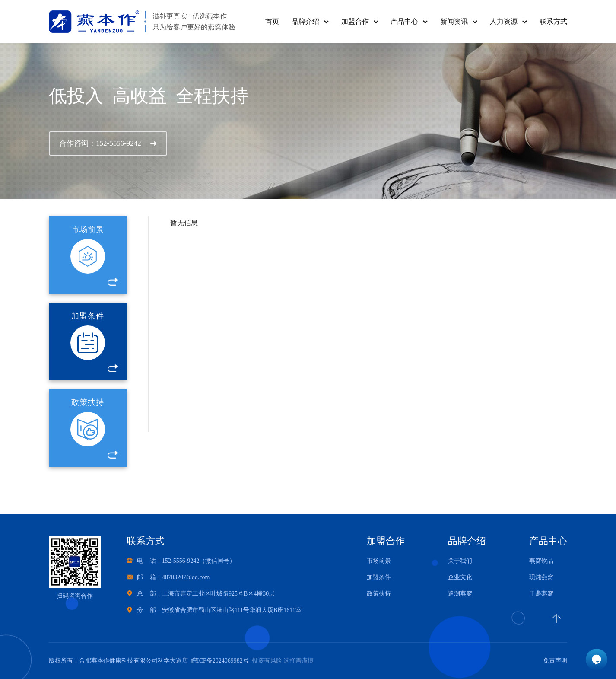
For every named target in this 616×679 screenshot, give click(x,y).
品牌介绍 (305, 21)
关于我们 (460, 561)
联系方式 (553, 21)
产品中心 (404, 21)
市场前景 (379, 561)
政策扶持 (379, 594)
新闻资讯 (454, 21)
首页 (272, 21)
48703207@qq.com (186, 577)
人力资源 (504, 21)
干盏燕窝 (541, 594)
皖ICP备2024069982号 (218, 661)
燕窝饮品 (541, 561)
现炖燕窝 (541, 577)
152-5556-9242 (181, 561)
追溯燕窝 (460, 594)
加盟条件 (379, 577)
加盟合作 (355, 21)
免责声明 (555, 661)
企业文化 (460, 577)
